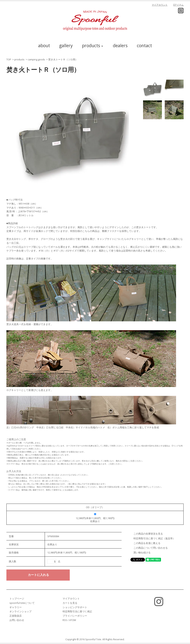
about (44, 45)
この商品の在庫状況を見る (148, 534)
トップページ (17, 599)
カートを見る (70, 603)
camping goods (36, 59)
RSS (65, 620)
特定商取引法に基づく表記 (77, 611)
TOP (9, 59)
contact (144, 45)
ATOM (73, 620)
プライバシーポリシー (75, 616)
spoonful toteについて (22, 603)
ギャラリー (16, 607)
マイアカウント (160, 5)
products (19, 59)
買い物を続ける (142, 552)
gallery (66, 45)
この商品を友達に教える (147, 543)
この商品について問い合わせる (151, 548)
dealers (120, 45)
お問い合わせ (17, 620)
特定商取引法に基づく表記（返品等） (154, 538)
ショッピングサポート (75, 607)
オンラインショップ (20, 611)
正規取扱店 (16, 616)
